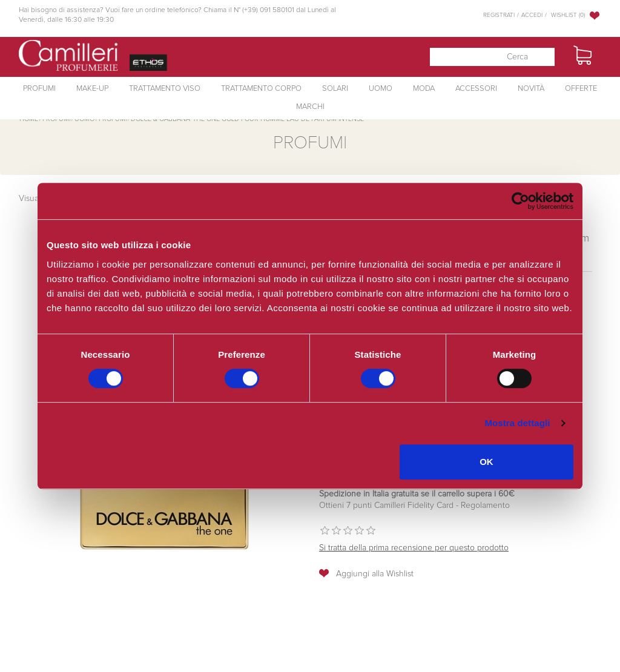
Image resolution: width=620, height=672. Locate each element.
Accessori (476, 89)
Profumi (39, 89)
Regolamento (484, 506)
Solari (335, 89)
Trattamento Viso (165, 89)
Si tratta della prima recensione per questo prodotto (414, 548)
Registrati (499, 15)
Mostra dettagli (517, 423)
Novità (531, 89)
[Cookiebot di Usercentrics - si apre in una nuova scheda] (520, 201)
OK (486, 462)
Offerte (581, 89)
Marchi (310, 107)
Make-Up (92, 89)
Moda (424, 89)
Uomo (381, 89)
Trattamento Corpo (261, 89)
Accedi (532, 15)
